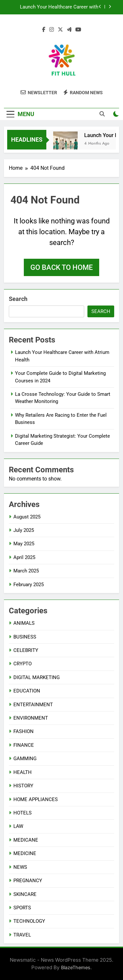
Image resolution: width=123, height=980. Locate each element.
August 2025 (27, 517)
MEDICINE (25, 853)
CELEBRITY (26, 650)
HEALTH (23, 772)
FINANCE (24, 745)
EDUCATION (27, 691)
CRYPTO (23, 664)
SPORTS (22, 908)
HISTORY (23, 786)
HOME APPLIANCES (36, 799)
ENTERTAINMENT (33, 705)
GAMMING (25, 759)
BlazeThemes (76, 967)
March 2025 (26, 571)
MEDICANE (26, 840)
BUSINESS (25, 637)
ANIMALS (24, 623)
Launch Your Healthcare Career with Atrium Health (59, 7)
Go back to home (62, 267)
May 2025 (24, 544)
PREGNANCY (28, 881)
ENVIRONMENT (31, 718)
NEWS (20, 867)
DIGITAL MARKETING (37, 677)
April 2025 (24, 557)
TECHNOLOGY (29, 921)
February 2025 (29, 585)
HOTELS (23, 813)
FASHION (23, 731)
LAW (18, 826)
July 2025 (24, 530)
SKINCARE (25, 894)
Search (18, 299)
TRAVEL (22, 935)
